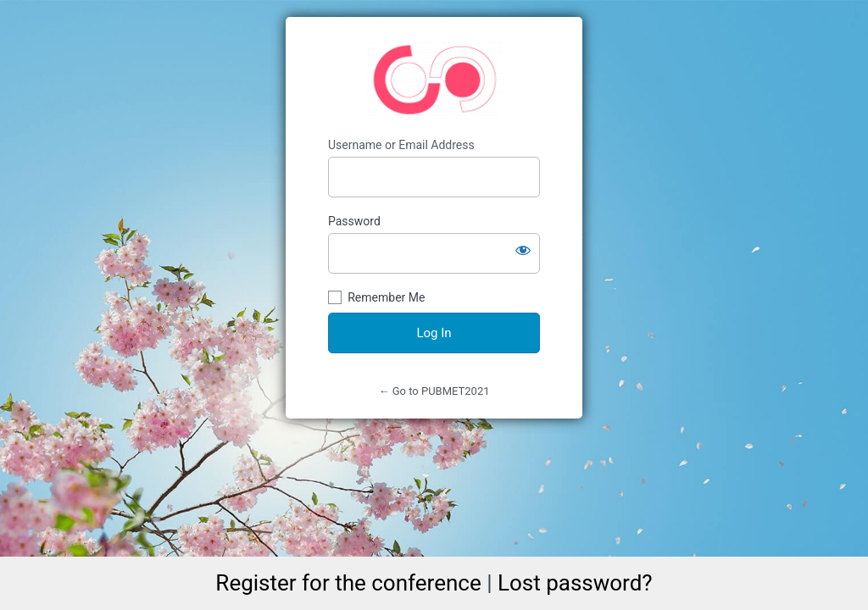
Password (354, 221)
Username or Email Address (401, 145)
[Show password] (523, 250)
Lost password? (575, 583)
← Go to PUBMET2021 (434, 391)
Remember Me (386, 297)
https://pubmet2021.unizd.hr (434, 79)
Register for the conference (348, 583)
